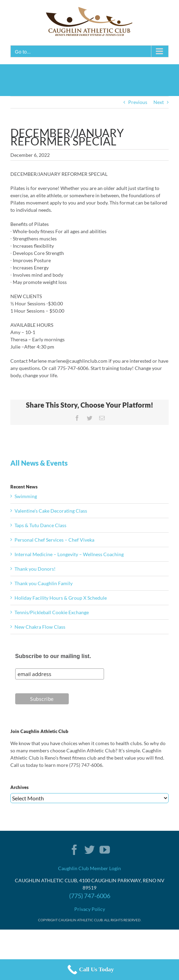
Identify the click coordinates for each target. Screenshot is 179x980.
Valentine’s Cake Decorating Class (51, 511)
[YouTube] (105, 850)
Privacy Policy (90, 909)
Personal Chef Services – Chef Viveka (54, 540)
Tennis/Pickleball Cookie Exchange (52, 612)
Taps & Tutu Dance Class (40, 525)
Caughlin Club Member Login (89, 868)
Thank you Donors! (35, 569)
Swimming (26, 496)
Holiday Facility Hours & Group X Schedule (61, 598)
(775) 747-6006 (90, 896)
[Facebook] (74, 850)
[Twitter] (89, 850)
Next (159, 102)
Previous (138, 102)
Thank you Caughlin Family (44, 583)
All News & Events (39, 463)
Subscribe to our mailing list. (53, 656)
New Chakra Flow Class (40, 627)
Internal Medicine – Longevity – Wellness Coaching (69, 554)
